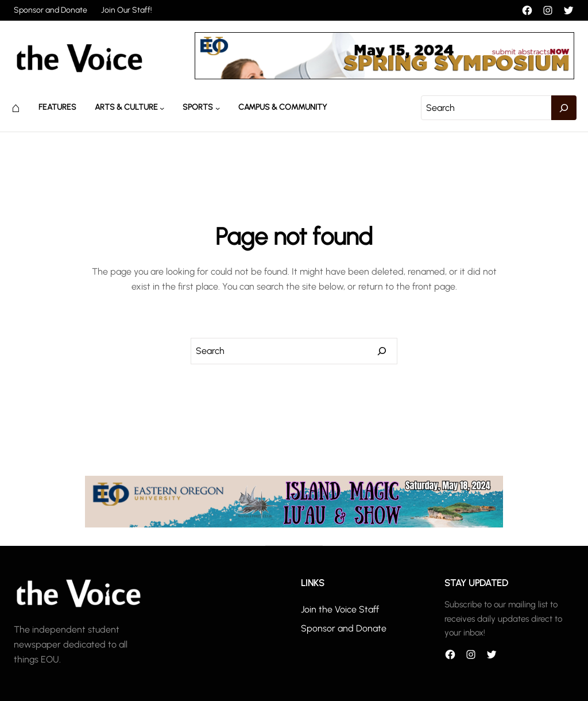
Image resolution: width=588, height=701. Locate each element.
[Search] (564, 108)
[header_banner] (384, 76)
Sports (198, 107)
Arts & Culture (126, 107)
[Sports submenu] (218, 107)
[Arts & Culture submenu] (162, 107)
